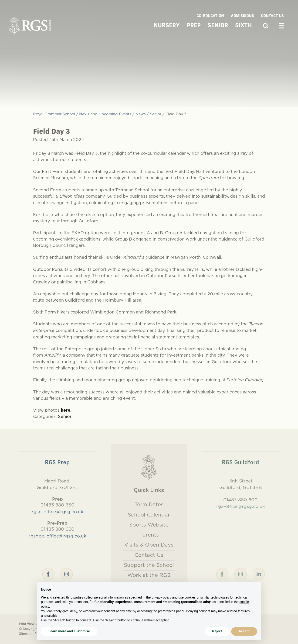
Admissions (242, 16)
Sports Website (149, 525)
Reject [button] (217, 631)
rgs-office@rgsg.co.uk (241, 506)
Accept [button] (244, 631)
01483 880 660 (58, 529)
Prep (194, 26)
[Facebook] (48, 574)
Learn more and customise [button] (69, 631)
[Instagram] (67, 574)
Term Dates (149, 504)
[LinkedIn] (259, 574)
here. (66, 410)
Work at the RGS (149, 575)
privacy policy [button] (161, 597)
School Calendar (149, 515)
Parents (149, 535)
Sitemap (25, 634)
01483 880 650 (58, 505)
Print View (27, 624)
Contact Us (272, 16)
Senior (218, 26)
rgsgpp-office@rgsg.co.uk (58, 536)
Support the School (149, 565)
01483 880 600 (240, 500)
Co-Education (210, 16)
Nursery (167, 26)
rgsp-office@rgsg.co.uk (58, 512)
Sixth (244, 26)
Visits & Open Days (149, 545)
